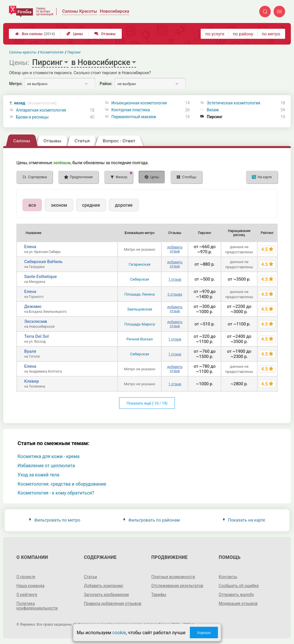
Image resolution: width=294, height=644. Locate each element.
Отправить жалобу (236, 595)
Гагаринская (140, 264)
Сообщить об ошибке (239, 586)
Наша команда (30, 586)
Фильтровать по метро (55, 520)
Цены (75, 34)
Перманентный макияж (134, 117)
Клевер (31, 381)
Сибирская (140, 279)
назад (35, 103)
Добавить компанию (104, 586)
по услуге (215, 34)
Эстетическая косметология (233, 103)
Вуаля (30, 351)
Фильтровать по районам (151, 520)
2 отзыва (175, 294)
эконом (59, 205)
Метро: (16, 84)
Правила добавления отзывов (113, 603)
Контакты (228, 577)
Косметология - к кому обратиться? (56, 493)
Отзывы (105, 34)
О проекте (26, 577)
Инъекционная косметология (139, 103)
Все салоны (35, 34)
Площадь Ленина (140, 294)
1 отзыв (175, 279)
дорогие (124, 205)
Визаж (213, 110)
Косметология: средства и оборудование (62, 484)
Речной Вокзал (140, 339)
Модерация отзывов (238, 603)
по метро (271, 34)
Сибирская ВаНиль (43, 262)
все (32, 205)
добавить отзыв (175, 249)
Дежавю (33, 306)
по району (243, 34)
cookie (119, 633)
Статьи (90, 577)
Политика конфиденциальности (37, 606)
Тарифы (159, 595)
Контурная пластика (131, 110)
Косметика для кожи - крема (49, 456)
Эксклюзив (36, 321)
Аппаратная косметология (41, 110)
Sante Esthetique (40, 277)
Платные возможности (173, 577)
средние (91, 205)
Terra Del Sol (36, 336)
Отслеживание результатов (177, 586)
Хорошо (204, 633)
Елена (30, 247)
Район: (106, 84)
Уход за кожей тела (38, 475)
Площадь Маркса (140, 324)
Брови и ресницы (32, 117)
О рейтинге (27, 595)
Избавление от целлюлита (46, 466)
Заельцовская (140, 309)
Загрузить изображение (106, 595)
